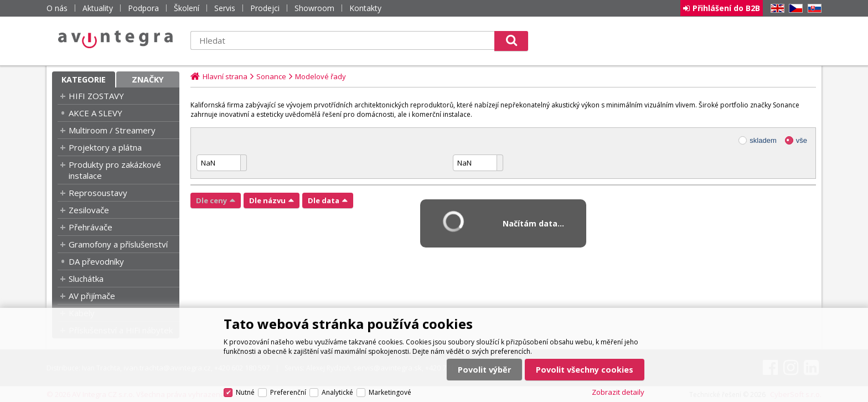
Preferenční (288, 392)
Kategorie (84, 79)
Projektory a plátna (105, 147)
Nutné (245, 392)
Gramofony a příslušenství (118, 244)
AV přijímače (92, 296)
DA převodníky (96, 261)
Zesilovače (89, 210)
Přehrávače (91, 227)
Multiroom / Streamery (112, 130)
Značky (148, 79)
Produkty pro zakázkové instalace (115, 170)
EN (776, 9)
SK (813, 9)
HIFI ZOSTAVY (96, 96)
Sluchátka (86, 279)
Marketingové (390, 392)
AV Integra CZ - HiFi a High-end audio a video (116, 39)
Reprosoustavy (98, 193)
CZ (794, 9)
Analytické (337, 392)
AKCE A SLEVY (95, 113)
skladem (763, 140)
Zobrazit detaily (618, 392)
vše (802, 140)
